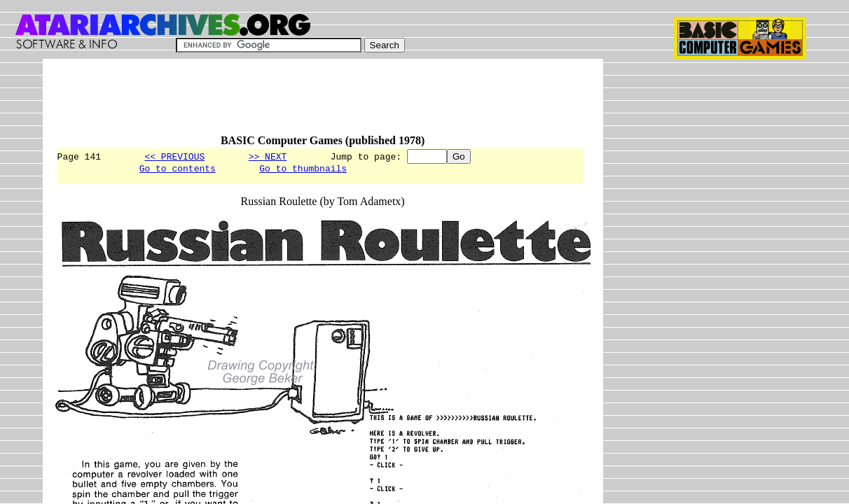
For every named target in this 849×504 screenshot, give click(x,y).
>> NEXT (268, 156)
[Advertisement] (310, 103)
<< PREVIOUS (174, 156)
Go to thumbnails (303, 170)
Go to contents (178, 170)
